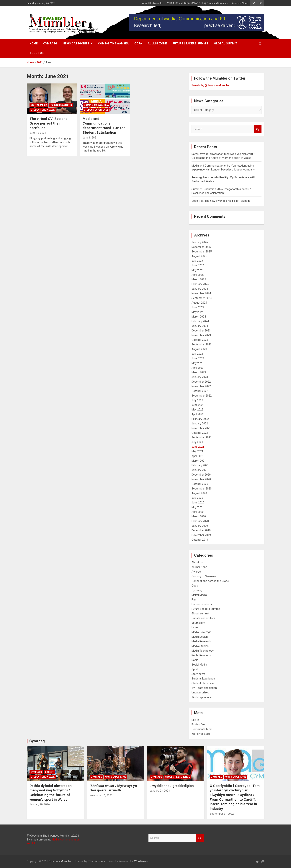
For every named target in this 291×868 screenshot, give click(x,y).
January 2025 (200, 289)
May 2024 (197, 312)
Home (34, 44)
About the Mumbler (152, 3)
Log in (195, 720)
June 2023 (198, 358)
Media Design (200, 637)
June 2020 (198, 503)
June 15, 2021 (38, 133)
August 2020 (199, 493)
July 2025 (197, 261)
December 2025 (201, 247)
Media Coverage (201, 632)
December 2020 (201, 475)
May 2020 (197, 507)
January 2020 (200, 526)
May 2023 (197, 363)
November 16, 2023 (101, 795)
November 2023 (201, 335)
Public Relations (61, 105)
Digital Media (39, 105)
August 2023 (199, 349)
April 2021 (198, 456)
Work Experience (202, 697)
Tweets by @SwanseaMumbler (210, 85)
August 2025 (199, 256)
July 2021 (197, 442)
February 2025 (200, 284)
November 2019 (201, 535)
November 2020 (201, 479)
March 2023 (199, 372)
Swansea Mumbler (60, 861)
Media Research (201, 641)
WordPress (141, 861)
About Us (37, 53)
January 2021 (200, 470)
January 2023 (200, 377)
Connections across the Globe (210, 581)
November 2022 (201, 386)
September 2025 (202, 252)
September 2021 (202, 437)
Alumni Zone (157, 44)
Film (194, 600)
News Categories (76, 44)
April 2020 (198, 512)
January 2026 (200, 242)
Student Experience (96, 110)
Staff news (198, 674)
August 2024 (199, 303)
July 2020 (197, 498)
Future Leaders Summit (190, 44)
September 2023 (202, 344)
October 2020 (200, 484)
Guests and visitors (203, 618)
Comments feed (202, 729)
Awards (196, 572)
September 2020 (202, 489)
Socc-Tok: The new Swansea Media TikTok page (221, 201)
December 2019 (201, 530)
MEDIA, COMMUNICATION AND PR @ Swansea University (197, 3)
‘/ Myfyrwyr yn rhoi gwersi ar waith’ (113, 788)
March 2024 (199, 317)
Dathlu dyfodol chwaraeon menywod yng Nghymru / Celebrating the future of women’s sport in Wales (51, 793)
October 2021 (200, 433)
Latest (195, 627)
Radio (195, 660)
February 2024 (200, 321)
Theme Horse (97, 861)
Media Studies (200, 646)
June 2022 (198, 405)
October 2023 (200, 340)
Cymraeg (50, 44)
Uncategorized (200, 693)
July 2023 (197, 354)
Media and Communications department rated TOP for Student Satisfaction (104, 126)
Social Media (199, 665)
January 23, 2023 (160, 791)
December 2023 (201, 331)
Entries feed (199, 724)
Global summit (226, 44)
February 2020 (200, 521)
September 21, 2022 (222, 814)
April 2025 (198, 275)
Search (258, 129)
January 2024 (200, 326)
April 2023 (198, 368)
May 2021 (197, 451)
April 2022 (198, 414)
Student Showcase (43, 110)
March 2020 (199, 516)
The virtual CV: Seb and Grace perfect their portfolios (49, 123)
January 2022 (200, 423)
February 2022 (200, 419)
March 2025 (199, 279)
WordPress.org (201, 734)
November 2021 (201, 428)
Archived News (240, 3)
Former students (202, 604)
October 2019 (200, 540)
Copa (138, 44)
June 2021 (198, 447)
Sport (195, 669)
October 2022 (200, 391)
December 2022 (201, 382)
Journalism (198, 623)
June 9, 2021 (90, 138)
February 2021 (200, 465)
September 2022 (202, 396)
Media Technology (203, 651)
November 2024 (201, 293)
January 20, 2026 (40, 804)
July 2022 (197, 400)
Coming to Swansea (113, 44)
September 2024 (202, 298)
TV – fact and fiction (204, 688)
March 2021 (199, 461)
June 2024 (198, 307)
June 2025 (198, 265)
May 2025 (197, 270)
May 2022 (197, 410)
